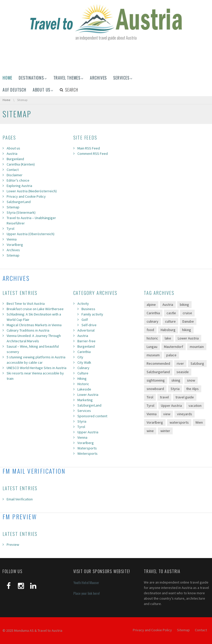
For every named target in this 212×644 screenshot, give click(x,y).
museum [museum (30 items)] (153, 355)
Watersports (87, 448)
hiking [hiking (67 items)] (187, 330)
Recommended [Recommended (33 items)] (158, 363)
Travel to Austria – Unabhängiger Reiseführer (31, 220)
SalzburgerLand (19, 202)
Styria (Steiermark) (21, 212)
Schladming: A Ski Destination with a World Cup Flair (34, 317)
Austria (12, 154)
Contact (13, 170)
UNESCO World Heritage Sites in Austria (37, 368)
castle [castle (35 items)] (171, 313)
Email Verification (20, 499)
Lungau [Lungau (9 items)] (152, 347)
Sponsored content (92, 416)
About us (13, 148)
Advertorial (86, 330)
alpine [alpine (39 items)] (151, 305)
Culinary (83, 368)
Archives (13, 250)
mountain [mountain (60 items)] (197, 347)
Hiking (82, 378)
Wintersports (87, 453)
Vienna (12, 239)
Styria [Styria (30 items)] (175, 389)
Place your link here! (86, 593)
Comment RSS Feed (93, 154)
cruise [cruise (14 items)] (187, 313)
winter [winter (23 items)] (165, 431)
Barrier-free (86, 341)
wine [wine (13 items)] (150, 431)
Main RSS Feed (89, 148)
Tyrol (10, 229)
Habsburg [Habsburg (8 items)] (168, 330)
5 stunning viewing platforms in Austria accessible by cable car (36, 360)
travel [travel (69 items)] (164, 397)
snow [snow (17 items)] (191, 380)
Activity (83, 304)
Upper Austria (88, 432)
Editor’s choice (18, 180)
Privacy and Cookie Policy (26, 196)
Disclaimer (15, 175)
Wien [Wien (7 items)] (199, 422)
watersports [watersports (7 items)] (179, 422)
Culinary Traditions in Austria (28, 330)
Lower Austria (88, 395)
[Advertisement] (106, 57)
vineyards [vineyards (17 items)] (185, 414)
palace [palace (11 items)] (171, 355)
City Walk (84, 362)
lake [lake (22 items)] (168, 338)
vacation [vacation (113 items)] (195, 406)
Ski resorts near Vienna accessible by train (35, 376)
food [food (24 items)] (150, 330)
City (80, 357)
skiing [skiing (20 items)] (176, 380)
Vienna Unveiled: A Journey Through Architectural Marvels (34, 338)
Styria (82, 421)
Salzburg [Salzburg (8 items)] (197, 363)
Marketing (85, 400)
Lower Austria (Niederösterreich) (32, 191)
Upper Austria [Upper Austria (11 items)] (171, 406)
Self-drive (89, 325)
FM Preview (20, 516)
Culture (83, 373)
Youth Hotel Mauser (86, 582)
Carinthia (84, 352)
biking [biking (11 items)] (184, 305)
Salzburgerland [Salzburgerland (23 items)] (158, 372)
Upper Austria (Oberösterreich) (31, 234)
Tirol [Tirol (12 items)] (150, 397)
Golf (85, 320)
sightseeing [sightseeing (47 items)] (156, 380)
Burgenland (15, 159)
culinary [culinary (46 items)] (152, 321)
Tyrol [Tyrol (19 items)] (150, 406)
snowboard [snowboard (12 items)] (155, 389)
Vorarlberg (15, 245)
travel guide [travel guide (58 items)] (185, 397)
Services (84, 411)
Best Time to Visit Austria (26, 304)
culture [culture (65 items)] (170, 321)
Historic (83, 384)
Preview (13, 545)
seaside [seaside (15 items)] (183, 372)
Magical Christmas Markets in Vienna (34, 325)
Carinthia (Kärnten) (21, 164)
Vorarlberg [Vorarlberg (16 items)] (155, 422)
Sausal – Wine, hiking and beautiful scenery (33, 349)
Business (88, 309)
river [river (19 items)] (180, 363)
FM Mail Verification (34, 471)
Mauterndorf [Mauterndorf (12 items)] (174, 347)
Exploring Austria (19, 186)
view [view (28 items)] (167, 414)
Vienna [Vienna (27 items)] (152, 414)
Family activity (92, 314)
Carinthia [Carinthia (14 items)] (153, 313)
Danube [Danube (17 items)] (188, 321)
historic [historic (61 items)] (152, 338)
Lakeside (84, 389)
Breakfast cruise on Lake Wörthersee (35, 309)
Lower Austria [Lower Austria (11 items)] (188, 338)
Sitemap (13, 207)
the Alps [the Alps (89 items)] (192, 389)
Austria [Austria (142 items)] (168, 305)
